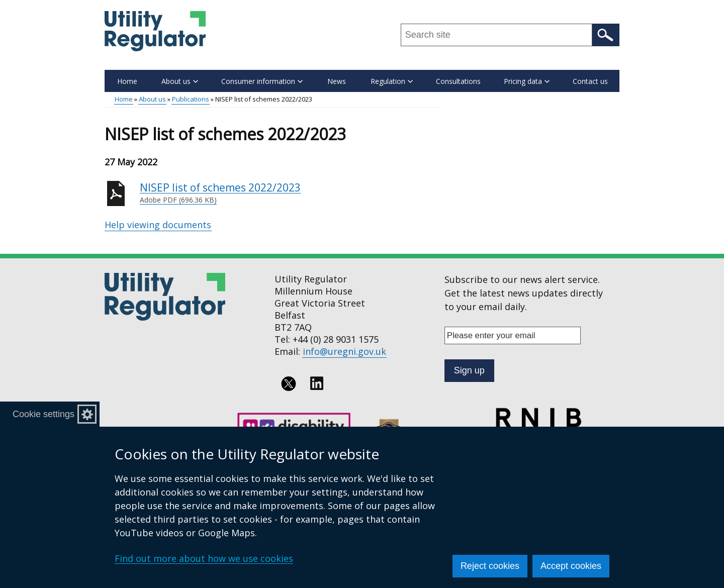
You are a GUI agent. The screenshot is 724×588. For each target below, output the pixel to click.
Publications (191, 99)
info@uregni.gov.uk (344, 351)
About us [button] (180, 81)
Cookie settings (43, 414)
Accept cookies (571, 566)
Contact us (590, 81)
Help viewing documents (158, 225)
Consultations (458, 81)
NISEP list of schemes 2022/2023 (290, 193)
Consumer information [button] (262, 81)
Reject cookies (490, 566)
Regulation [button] (392, 81)
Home (127, 81)
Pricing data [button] (527, 81)
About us (152, 99)
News (337, 81)
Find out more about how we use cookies (204, 558)
